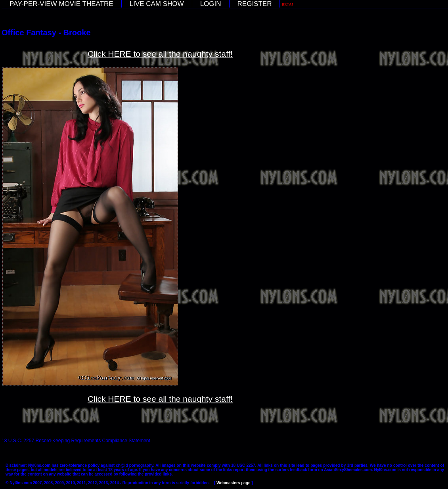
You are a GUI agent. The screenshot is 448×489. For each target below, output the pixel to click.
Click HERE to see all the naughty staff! (160, 54)
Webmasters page (233, 483)
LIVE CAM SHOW (157, 4)
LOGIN (211, 4)
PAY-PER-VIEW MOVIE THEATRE (61, 4)
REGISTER (255, 4)
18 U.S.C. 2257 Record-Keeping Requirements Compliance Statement (76, 441)
